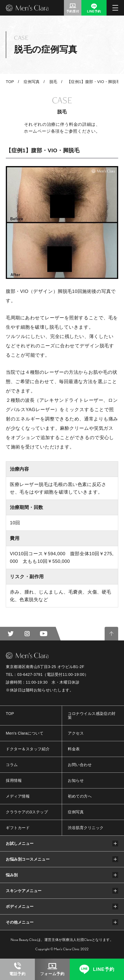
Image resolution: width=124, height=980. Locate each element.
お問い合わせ (80, 765)
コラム (12, 765)
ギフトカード (18, 828)
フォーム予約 (52, 974)
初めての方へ (80, 796)
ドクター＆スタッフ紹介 (28, 749)
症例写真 (32, 82)
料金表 (74, 749)
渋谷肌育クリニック (86, 828)
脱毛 (53, 82)
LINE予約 (94, 11)
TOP (10, 82)
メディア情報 (18, 796)
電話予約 (17, 974)
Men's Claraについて (25, 733)
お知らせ (76, 780)
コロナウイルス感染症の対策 (92, 716)
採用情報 (14, 780)
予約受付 (73, 11)
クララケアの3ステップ (27, 812)
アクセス (76, 733)
